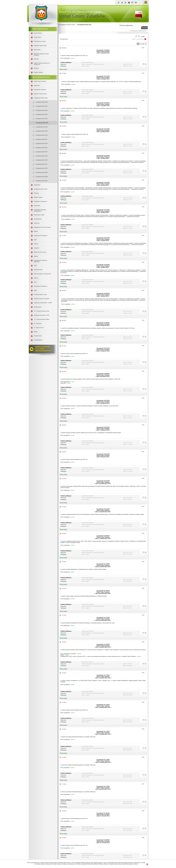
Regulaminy (37, 185)
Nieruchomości (38, 219)
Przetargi (36, 193)
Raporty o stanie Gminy (40, 94)
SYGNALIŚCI (38, 336)
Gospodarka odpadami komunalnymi (40, 210)
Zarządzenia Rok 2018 (42, 135)
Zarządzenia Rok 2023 (42, 114)
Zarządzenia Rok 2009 (42, 172)
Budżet (36, 231)
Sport (35, 240)
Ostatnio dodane (38, 72)
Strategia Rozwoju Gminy (41, 189)
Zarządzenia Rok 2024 (42, 110)
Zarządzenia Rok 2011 (42, 164)
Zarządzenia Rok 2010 (42, 168)
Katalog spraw (38, 307)
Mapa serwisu (39, 328)
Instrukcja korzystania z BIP (42, 315)
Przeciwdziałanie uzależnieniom (43, 274)
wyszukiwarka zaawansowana (138, 30)
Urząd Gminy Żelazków (82, 16)
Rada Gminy (37, 50)
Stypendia (37, 248)
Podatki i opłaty (38, 197)
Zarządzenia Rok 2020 (42, 127)
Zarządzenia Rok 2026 (42, 102)
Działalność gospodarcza (41, 201)
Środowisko (37, 206)
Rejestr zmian (63, 69)
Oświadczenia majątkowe (41, 286)
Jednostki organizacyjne (40, 45)
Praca (35, 282)
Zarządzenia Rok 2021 (42, 123)
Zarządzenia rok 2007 (42, 181)
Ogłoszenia (37, 85)
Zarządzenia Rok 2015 (42, 148)
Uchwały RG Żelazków (40, 90)
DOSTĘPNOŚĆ (38, 340)
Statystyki (38, 323)
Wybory (36, 278)
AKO (35, 265)
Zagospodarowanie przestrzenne (42, 227)
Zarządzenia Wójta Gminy (41, 98)
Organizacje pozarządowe (41, 236)
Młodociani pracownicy (40, 252)
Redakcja (36, 68)
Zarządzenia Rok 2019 (42, 131)
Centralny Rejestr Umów (41, 294)
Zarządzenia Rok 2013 (42, 152)
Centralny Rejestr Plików (42, 319)
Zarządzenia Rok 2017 (42, 139)
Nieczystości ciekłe (39, 215)
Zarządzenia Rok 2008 (42, 177)
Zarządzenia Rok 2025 (42, 106)
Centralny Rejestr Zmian (42, 311)
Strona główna (38, 33)
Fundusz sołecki (38, 270)
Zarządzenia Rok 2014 (42, 156)
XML (143, 48)
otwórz (73, 58)
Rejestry (36, 256)
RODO (36, 332)
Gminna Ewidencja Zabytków (42, 299)
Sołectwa (36, 59)
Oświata (36, 244)
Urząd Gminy (38, 37)
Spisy (35, 290)
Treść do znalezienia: (126, 25)
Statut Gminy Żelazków (40, 81)
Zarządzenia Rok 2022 (42, 119)
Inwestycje (37, 223)
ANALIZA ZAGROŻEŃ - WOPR (43, 303)
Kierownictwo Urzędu (40, 41)
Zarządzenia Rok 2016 (42, 143)
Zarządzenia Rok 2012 (42, 160)
